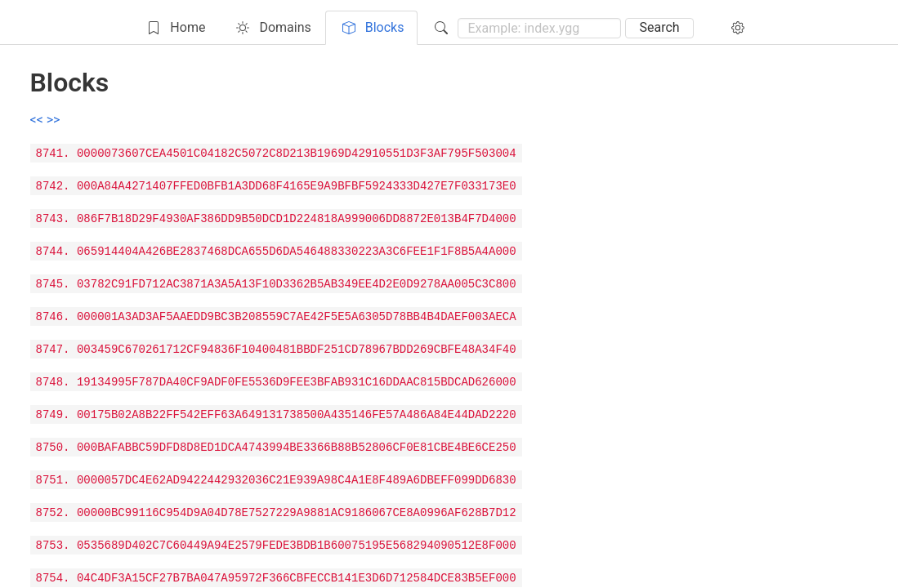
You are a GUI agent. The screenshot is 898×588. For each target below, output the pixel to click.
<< (38, 120)
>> (54, 120)
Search (659, 27)
